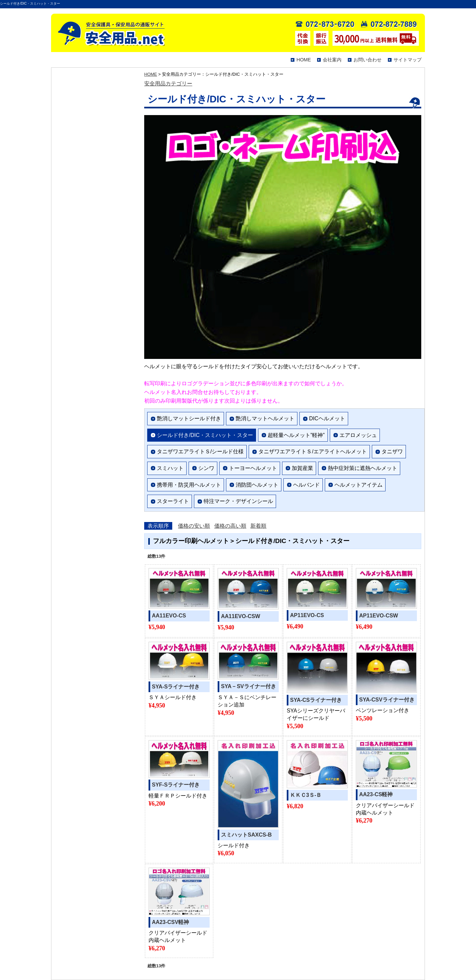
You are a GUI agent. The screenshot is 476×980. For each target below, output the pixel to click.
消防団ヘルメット (257, 485)
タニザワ (392, 451)
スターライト (173, 501)
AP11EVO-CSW (379, 616)
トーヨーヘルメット (253, 468)
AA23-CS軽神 (376, 794)
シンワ (206, 468)
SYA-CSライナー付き (316, 700)
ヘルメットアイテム (359, 485)
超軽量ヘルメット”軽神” (296, 435)
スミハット (170, 468)
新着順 (258, 526)
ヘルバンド (306, 485)
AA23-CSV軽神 (170, 922)
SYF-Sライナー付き (176, 785)
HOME (304, 60)
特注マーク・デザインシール (238, 501)
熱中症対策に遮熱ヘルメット (363, 468)
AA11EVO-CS (169, 616)
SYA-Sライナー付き (176, 687)
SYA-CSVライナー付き (387, 700)
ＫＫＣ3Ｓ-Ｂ (306, 795)
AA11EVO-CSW (241, 616)
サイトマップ (408, 60)
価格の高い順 (230, 526)
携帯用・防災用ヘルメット (189, 485)
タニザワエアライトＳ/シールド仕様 (200, 451)
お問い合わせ (368, 60)
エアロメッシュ (358, 435)
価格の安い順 (194, 526)
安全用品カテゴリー (168, 84)
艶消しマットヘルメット (265, 418)
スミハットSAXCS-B (246, 835)
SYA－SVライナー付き (249, 686)
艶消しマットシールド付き (189, 418)
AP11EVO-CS (307, 615)
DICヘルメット (327, 418)
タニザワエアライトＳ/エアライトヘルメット (312, 451)
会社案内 (332, 60)
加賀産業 (302, 468)
